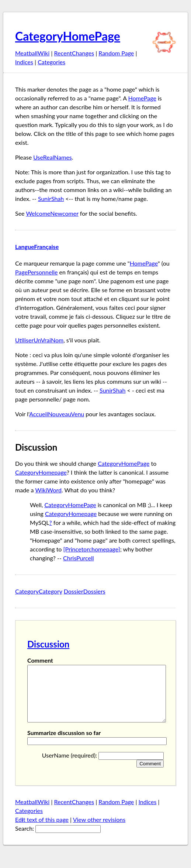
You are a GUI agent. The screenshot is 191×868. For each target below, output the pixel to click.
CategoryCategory (39, 591)
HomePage (142, 98)
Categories (51, 62)
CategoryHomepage (41, 472)
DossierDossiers (85, 591)
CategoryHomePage (68, 36)
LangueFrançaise (37, 247)
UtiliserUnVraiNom (39, 340)
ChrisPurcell (78, 558)
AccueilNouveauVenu (57, 414)
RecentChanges (74, 53)
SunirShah (51, 199)
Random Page (116, 53)
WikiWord (48, 490)
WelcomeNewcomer (52, 213)
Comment (40, 660)
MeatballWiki (32, 53)
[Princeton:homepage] (92, 549)
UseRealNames (53, 157)
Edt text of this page (42, 831)
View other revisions (99, 831)
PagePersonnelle (36, 272)
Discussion (48, 644)
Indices (24, 62)
